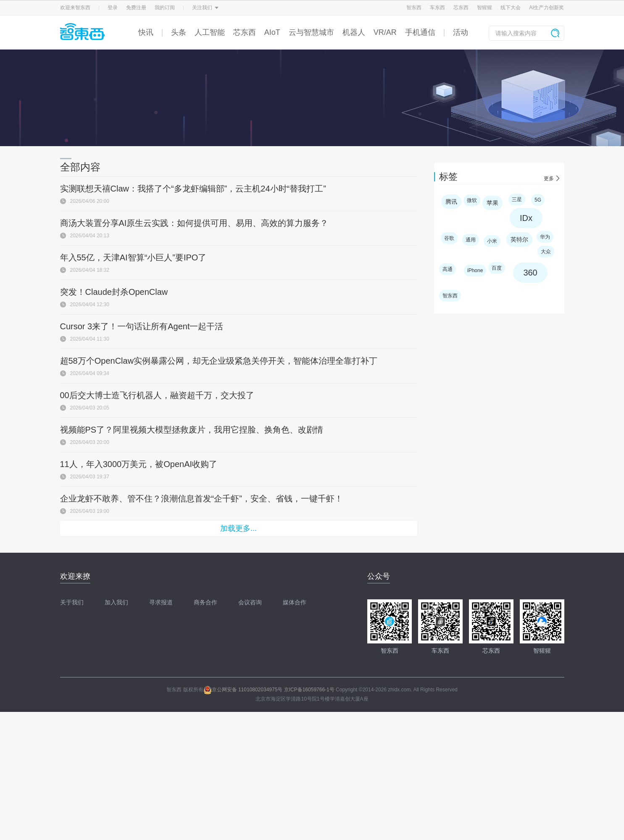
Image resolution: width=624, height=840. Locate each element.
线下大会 (511, 8)
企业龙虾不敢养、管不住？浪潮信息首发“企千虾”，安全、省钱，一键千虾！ (201, 499)
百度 (497, 268)
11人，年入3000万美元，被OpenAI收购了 (139, 464)
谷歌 (449, 238)
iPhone (475, 270)
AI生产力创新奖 (546, 8)
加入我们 (116, 602)
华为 (545, 237)
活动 (461, 32)
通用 (471, 240)
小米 (492, 241)
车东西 (437, 8)
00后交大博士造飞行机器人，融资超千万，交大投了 (157, 395)
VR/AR (385, 32)
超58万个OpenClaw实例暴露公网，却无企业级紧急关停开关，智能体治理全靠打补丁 (219, 361)
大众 (546, 252)
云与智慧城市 (311, 32)
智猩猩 (484, 8)
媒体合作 (295, 602)
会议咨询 (250, 602)
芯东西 (461, 8)
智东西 (414, 8)
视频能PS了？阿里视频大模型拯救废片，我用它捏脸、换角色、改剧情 (192, 430)
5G (538, 200)
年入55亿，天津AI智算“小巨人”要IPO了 (133, 257)
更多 (549, 178)
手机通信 (420, 32)
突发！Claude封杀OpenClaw (114, 292)
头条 (179, 32)
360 (530, 273)
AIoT (272, 32)
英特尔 (519, 239)
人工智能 (210, 32)
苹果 (492, 203)
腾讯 (451, 202)
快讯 (146, 32)
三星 (517, 199)
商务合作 (205, 602)
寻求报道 (161, 602)
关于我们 (72, 602)
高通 (448, 269)
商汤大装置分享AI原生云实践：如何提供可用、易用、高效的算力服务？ (194, 223)
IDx (526, 218)
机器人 (354, 32)
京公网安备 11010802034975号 (243, 690)
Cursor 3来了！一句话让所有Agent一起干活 (142, 326)
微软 (472, 200)
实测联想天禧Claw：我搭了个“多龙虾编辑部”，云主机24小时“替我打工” (193, 189)
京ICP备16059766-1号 (309, 690)
